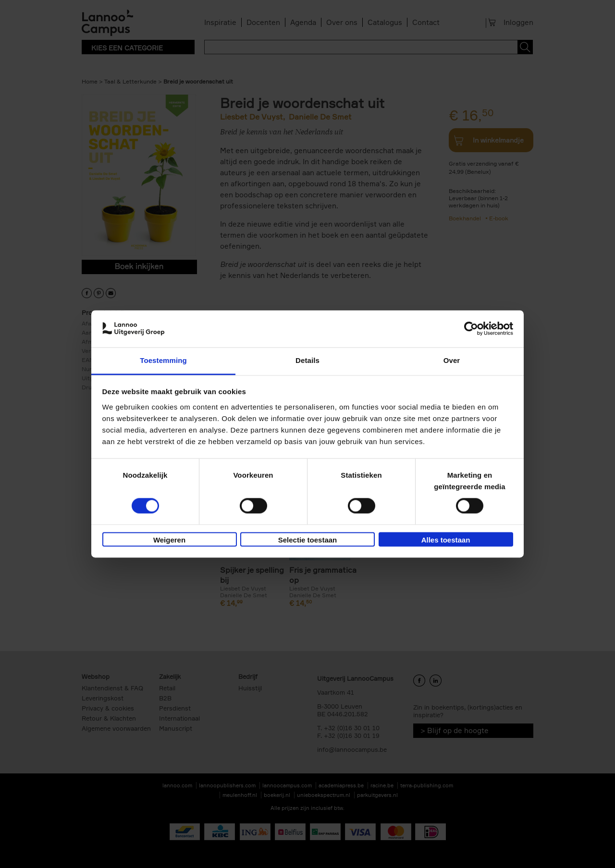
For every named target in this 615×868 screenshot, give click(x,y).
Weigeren (169, 540)
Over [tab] (452, 360)
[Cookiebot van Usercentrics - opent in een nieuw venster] (471, 329)
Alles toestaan (446, 540)
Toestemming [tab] (163, 360)
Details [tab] (307, 360)
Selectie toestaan (308, 540)
